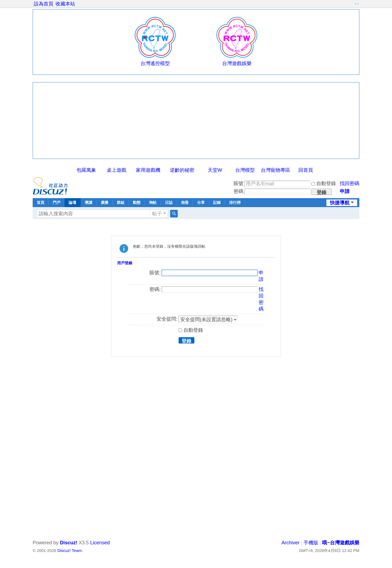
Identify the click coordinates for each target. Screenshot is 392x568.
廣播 (105, 202)
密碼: (155, 289)
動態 (137, 202)
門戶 (57, 202)
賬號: (155, 273)
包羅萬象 (86, 170)
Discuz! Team (70, 550)
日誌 (169, 202)
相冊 (185, 202)
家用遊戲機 (148, 170)
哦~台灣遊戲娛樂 (341, 543)
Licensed (100, 543)
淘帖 (153, 202)
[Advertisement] (196, 121)
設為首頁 (44, 4)
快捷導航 (340, 203)
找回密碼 (350, 183)
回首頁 (306, 170)
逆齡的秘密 (182, 170)
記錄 (217, 202)
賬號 (238, 183)
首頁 (41, 202)
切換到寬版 (357, 4)
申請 (345, 191)
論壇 (72, 202)
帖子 (157, 214)
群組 (121, 202)
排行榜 (235, 202)
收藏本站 (65, 4)
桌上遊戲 (117, 170)
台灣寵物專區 (275, 170)
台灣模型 (245, 170)
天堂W (215, 170)
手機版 (311, 543)
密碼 (238, 191)
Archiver (290, 543)
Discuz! (69, 543)
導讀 (88, 202)
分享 (201, 202)
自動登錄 (324, 183)
